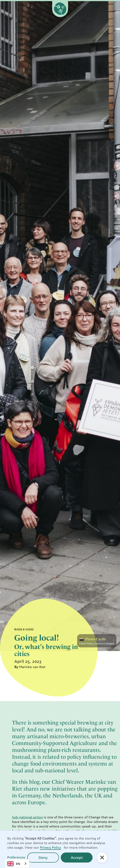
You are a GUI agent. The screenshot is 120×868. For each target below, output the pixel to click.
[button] (102, 858)
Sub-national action (27, 817)
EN (14, 864)
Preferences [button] (16, 857)
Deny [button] (43, 858)
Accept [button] (77, 858)
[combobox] (17, 864)
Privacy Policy (50, 847)
